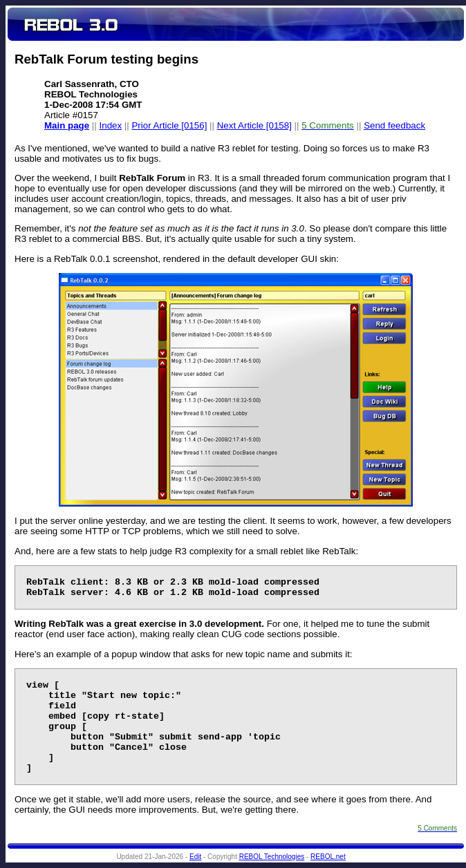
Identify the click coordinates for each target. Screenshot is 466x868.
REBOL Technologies (272, 857)
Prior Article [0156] (169, 125)
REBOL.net (328, 857)
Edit (195, 857)
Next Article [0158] (254, 125)
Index (111, 125)
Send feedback (394, 125)
